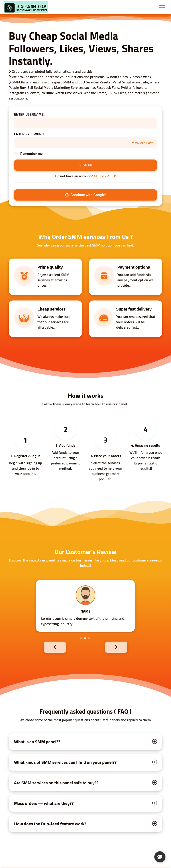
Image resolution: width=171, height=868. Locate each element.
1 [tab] (81, 638)
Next (124, 647)
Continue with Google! (85, 195)
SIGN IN (86, 165)
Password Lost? (142, 143)
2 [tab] (85, 638)
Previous (47, 647)
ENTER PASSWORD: (29, 134)
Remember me (31, 153)
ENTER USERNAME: (29, 114)
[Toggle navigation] (162, 7)
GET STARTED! (105, 176)
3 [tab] (89, 638)
